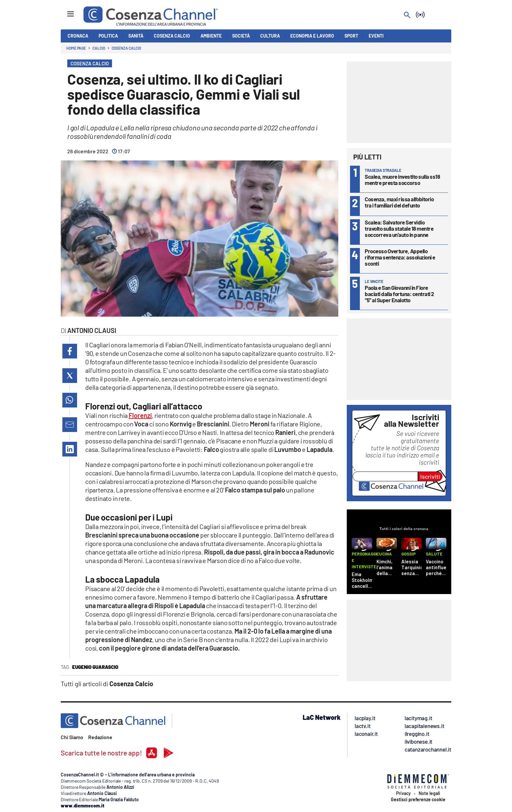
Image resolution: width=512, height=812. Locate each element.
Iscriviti (430, 476)
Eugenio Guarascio (95, 667)
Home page (76, 48)
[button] (70, 351)
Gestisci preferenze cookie (418, 800)
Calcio (99, 48)
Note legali (429, 793)
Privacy (403, 793)
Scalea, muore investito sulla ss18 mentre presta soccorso (402, 180)
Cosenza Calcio (127, 48)
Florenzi (140, 415)
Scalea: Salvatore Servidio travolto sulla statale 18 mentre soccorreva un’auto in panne (399, 228)
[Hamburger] (64, 11)
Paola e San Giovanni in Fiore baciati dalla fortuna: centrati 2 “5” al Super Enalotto (400, 294)
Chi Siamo (72, 737)
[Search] (407, 16)
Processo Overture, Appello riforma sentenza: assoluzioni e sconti (400, 257)
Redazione (100, 737)
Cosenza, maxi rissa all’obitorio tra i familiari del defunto (399, 202)
